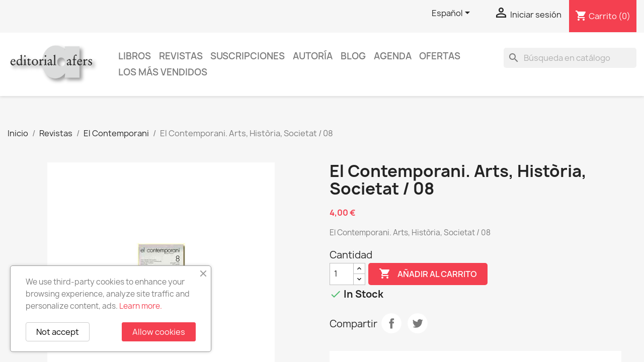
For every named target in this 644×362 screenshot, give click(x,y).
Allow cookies (159, 332)
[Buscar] (570, 58)
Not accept (58, 332)
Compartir (391, 323)
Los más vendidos (163, 72)
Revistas (181, 56)
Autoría (313, 56)
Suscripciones (248, 56)
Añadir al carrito (428, 274)
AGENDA (393, 56)
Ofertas (440, 56)
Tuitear (418, 323)
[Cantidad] (342, 274)
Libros (135, 56)
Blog (353, 56)
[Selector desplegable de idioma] (453, 14)
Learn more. (141, 306)
